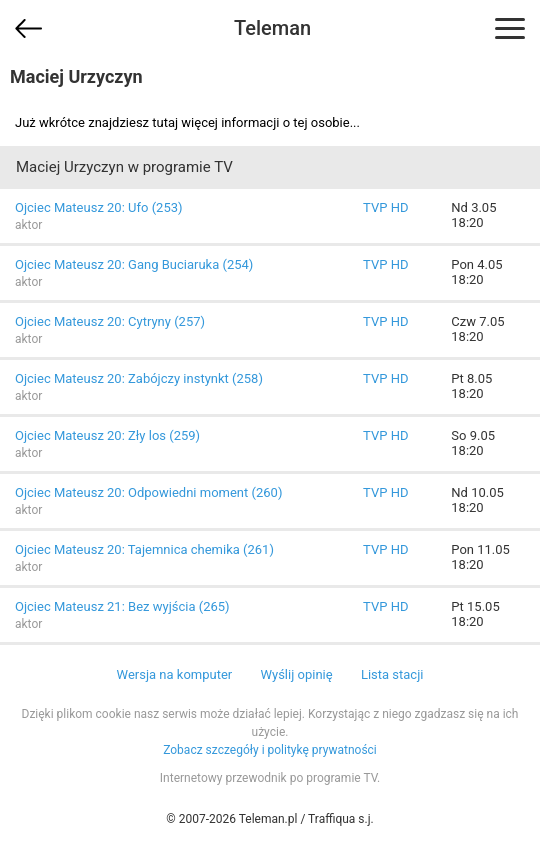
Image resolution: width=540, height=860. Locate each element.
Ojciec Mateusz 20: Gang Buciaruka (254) (134, 264)
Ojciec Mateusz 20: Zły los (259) (107, 435)
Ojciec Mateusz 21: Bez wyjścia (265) (122, 606)
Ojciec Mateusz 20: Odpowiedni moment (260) (148, 492)
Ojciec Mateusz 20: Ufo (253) (99, 207)
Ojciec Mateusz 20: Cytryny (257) (110, 321)
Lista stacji (392, 674)
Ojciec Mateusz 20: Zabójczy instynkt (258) (139, 378)
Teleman (272, 28)
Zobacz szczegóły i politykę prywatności (270, 750)
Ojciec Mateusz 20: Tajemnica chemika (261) (144, 549)
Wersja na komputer (175, 674)
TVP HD (385, 207)
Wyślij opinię (296, 674)
